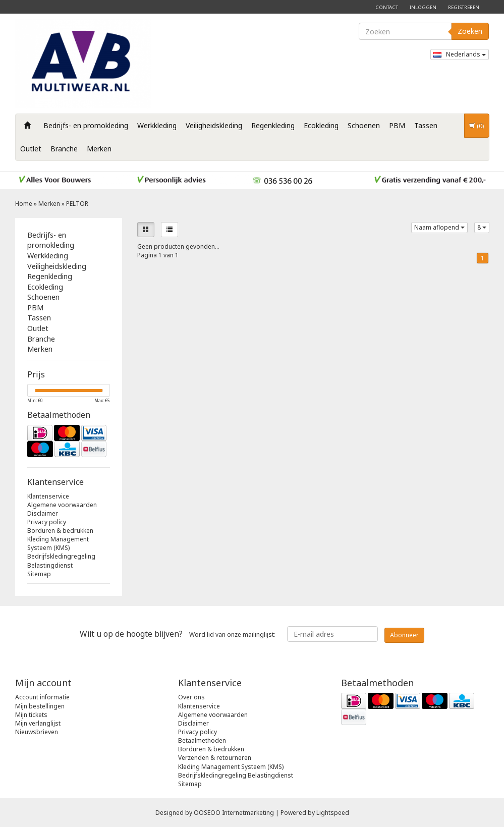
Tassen (426, 125)
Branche (64, 149)
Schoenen (364, 125)
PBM (397, 125)
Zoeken (470, 31)
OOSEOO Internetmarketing (234, 813)
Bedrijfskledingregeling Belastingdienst (61, 561)
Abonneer (404, 635)
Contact (387, 7)
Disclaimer (43, 513)
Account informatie (42, 697)
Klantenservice (48, 496)
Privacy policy (47, 522)
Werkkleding (157, 125)
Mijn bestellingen (40, 706)
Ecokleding (321, 125)
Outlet (31, 149)
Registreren (464, 7)
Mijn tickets (31, 715)
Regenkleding (273, 125)
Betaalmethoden (202, 740)
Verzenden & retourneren (215, 758)
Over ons (191, 697)
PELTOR (77, 204)
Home (24, 204)
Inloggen (423, 7)
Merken (99, 149)
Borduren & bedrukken (60, 531)
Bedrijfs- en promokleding (86, 125)
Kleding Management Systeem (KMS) (58, 543)
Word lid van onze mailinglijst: (178, 634)
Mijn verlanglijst (38, 723)
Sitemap (39, 574)
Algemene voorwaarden (62, 505)
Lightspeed (333, 813)
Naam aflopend (439, 227)
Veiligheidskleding (214, 125)
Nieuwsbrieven (37, 732)
